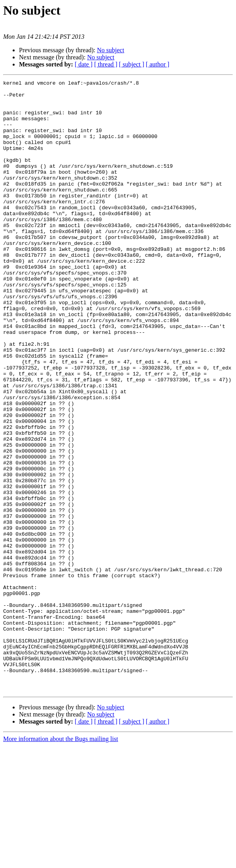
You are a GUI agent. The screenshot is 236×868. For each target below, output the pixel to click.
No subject (110, 50)
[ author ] (158, 64)
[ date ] (84, 64)
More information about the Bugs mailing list (61, 861)
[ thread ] (106, 64)
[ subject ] (132, 64)
